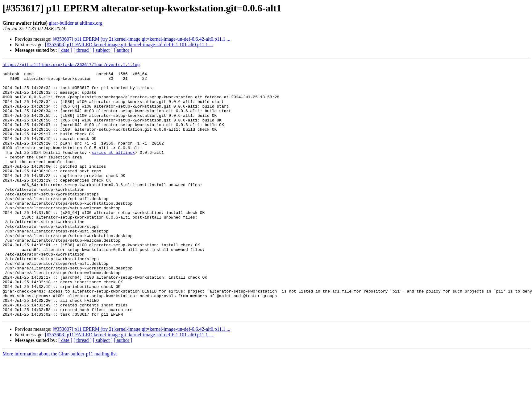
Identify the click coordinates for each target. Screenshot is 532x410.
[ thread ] (83, 50)
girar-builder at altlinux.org (76, 23)
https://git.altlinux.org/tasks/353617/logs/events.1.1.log (71, 65)
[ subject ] (103, 50)
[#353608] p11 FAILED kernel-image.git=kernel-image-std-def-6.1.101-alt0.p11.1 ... (129, 45)
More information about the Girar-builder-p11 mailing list (60, 405)
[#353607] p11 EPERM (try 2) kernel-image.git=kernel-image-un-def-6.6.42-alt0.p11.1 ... (142, 39)
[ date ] (65, 50)
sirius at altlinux (113, 171)
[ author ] (123, 50)
